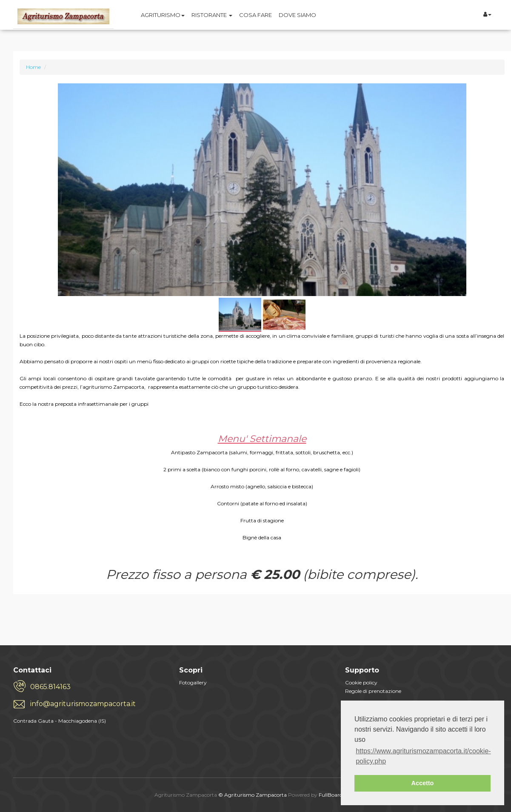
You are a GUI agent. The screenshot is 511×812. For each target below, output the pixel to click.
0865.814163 (50, 687)
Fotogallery (193, 682)
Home (33, 67)
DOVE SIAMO (297, 15)
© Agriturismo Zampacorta (253, 795)
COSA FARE (255, 15)
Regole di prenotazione (373, 691)
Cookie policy (361, 682)
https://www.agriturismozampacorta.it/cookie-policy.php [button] (423, 756)
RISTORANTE (212, 15)
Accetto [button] (423, 783)
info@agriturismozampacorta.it (83, 704)
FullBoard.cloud (338, 795)
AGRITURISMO (163, 15)
